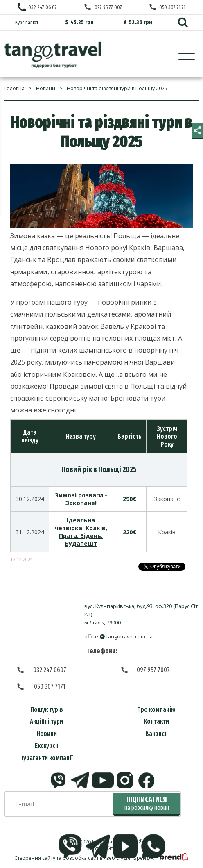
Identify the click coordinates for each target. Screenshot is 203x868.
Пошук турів (47, 710)
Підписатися (147, 803)
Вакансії (157, 734)
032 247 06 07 (43, 7)
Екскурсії (47, 746)
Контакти (156, 721)
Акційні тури (46, 721)
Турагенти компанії (47, 758)
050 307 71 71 (172, 7)
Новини (47, 734)
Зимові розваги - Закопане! (81, 499)
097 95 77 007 (108, 7)
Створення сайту (35, 858)
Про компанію (156, 710)
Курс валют (27, 22)
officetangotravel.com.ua (118, 637)
